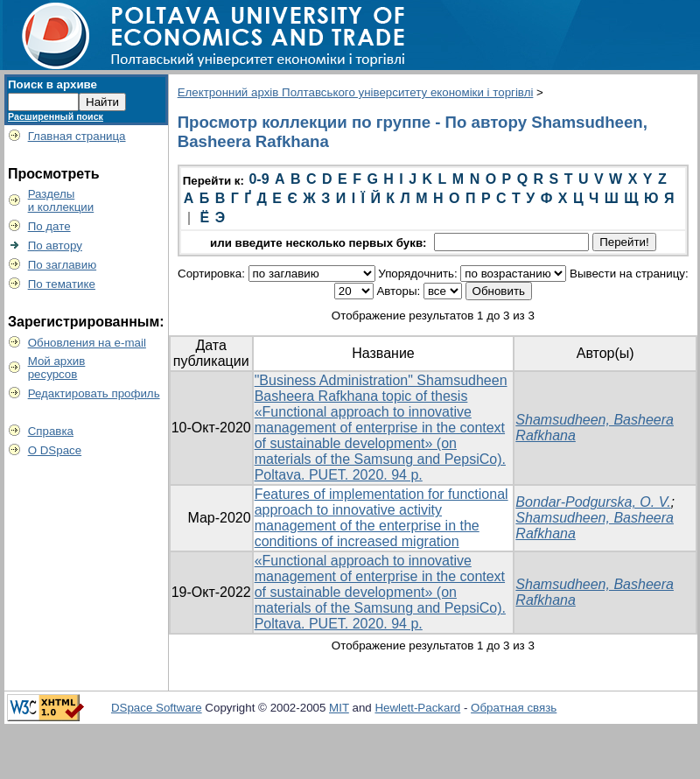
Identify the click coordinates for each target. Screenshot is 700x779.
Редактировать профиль (94, 393)
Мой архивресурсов (57, 368)
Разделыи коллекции (61, 200)
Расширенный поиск (56, 116)
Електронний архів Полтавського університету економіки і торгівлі (356, 92)
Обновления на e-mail (87, 343)
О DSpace (55, 450)
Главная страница (77, 136)
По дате (49, 226)
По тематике (62, 284)
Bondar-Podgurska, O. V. (593, 502)
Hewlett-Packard (417, 708)
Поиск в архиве (52, 84)
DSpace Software (157, 708)
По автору (55, 246)
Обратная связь (514, 708)
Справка (51, 431)
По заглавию (63, 265)
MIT (339, 708)
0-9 (259, 179)
